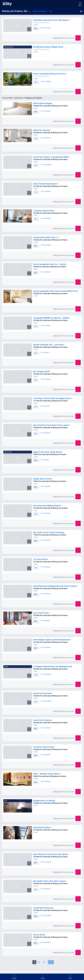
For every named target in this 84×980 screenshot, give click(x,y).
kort (35, 25)
